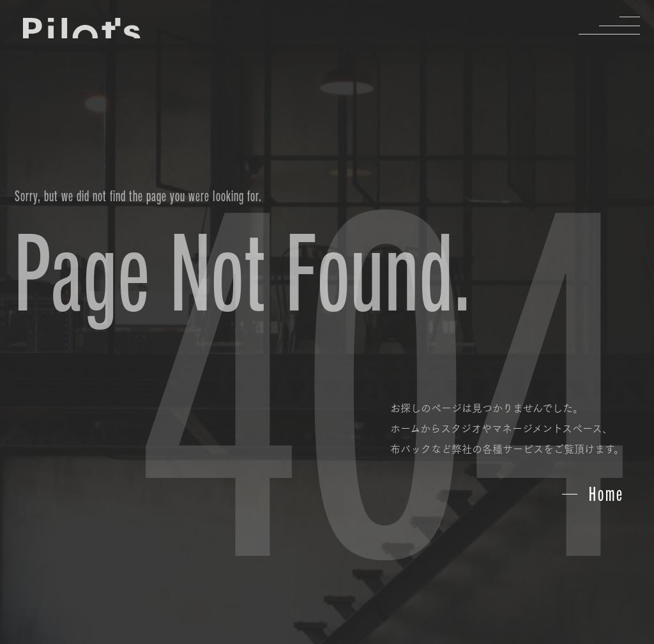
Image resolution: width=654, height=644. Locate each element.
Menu (620, 26)
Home (606, 494)
